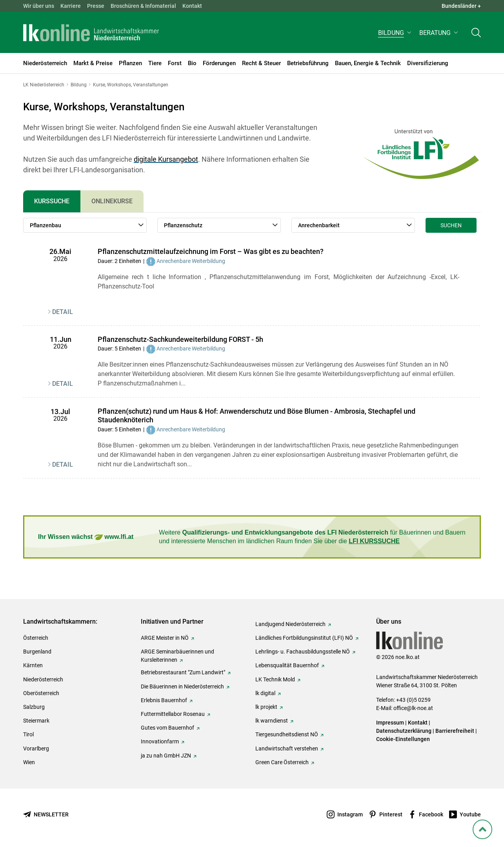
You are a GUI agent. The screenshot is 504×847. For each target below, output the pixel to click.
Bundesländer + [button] (461, 6)
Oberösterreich (41, 693)
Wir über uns (39, 6)
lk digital (265, 693)
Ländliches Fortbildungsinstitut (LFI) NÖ (304, 638)
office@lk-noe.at (413, 708)
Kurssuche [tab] (52, 201)
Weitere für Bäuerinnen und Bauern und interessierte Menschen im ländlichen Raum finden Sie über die (312, 537)
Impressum (390, 723)
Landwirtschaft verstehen (287, 748)
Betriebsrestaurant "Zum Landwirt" (183, 672)
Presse (96, 6)
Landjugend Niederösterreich (290, 624)
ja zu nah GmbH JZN (166, 756)
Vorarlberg (36, 748)
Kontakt (192, 6)
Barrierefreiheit (455, 731)
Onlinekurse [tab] (112, 201)
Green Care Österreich (282, 762)
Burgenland (37, 652)
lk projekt (266, 707)
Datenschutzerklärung (404, 731)
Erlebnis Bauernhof (164, 700)
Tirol (28, 734)
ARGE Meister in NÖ (165, 638)
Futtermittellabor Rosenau (173, 714)
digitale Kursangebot (166, 159)
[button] (396, 34)
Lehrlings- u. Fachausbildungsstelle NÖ (303, 652)
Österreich (36, 638)
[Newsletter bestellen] (46, 815)
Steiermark (36, 721)
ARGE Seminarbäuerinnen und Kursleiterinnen (177, 656)
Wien (29, 762)
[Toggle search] (476, 34)
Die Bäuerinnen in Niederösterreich (182, 686)
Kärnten (33, 665)
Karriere (71, 6)
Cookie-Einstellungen (403, 739)
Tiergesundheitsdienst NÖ (287, 734)
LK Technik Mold (275, 679)
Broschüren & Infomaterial (143, 6)
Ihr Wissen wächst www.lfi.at (86, 537)
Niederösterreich (43, 679)
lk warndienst (272, 721)
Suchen (451, 225)
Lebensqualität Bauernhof (287, 665)
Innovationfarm (160, 741)
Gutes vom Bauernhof (167, 728)
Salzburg (34, 707)
